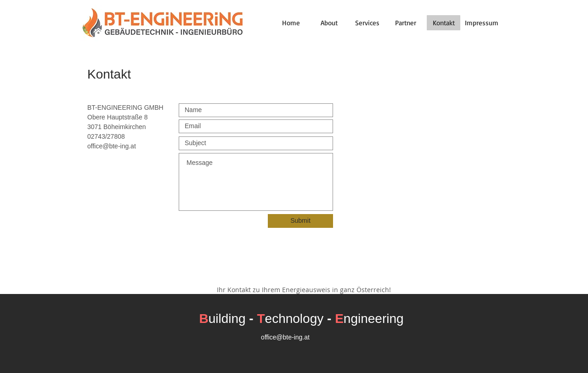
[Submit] (300, 221)
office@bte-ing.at (112, 146)
